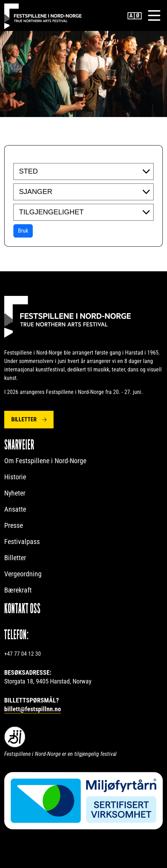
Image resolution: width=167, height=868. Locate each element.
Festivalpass (22, 542)
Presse (14, 525)
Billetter (24, 419)
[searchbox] (62, 171)
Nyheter (15, 493)
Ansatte (15, 509)
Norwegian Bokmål (138, 16)
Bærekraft (18, 590)
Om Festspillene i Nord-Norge (45, 461)
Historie (15, 477)
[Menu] (154, 15)
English (131, 16)
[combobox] (83, 171)
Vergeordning (23, 574)
